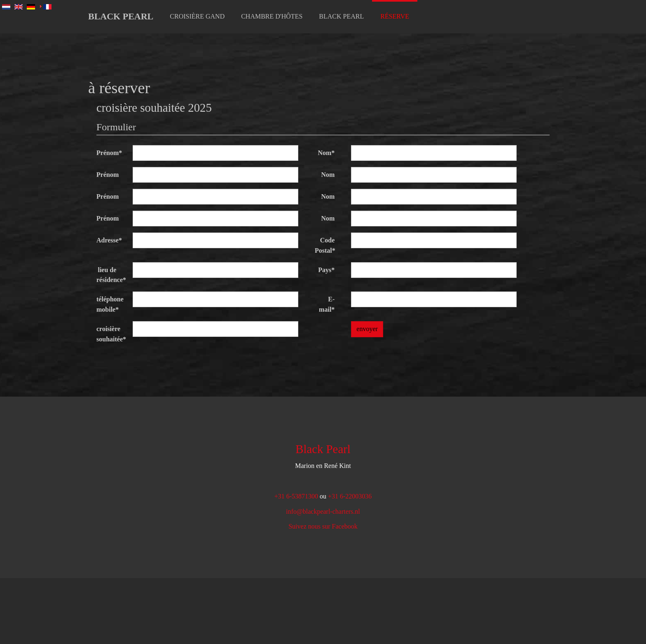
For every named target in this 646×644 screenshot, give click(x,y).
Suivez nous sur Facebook (323, 526)
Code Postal (325, 245)
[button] (197, 16)
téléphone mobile (110, 304)
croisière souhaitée (110, 334)
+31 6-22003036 (350, 496)
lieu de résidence (110, 275)
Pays (326, 270)
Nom (326, 153)
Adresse (109, 240)
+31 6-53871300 (296, 496)
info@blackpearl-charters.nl (323, 511)
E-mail (327, 304)
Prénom (109, 153)
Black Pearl (121, 16)
